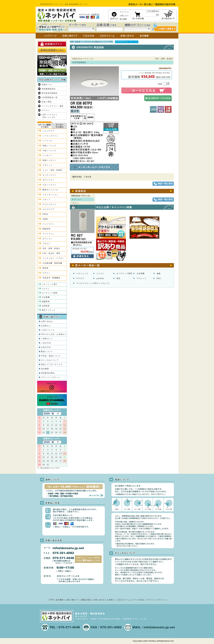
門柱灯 (45, 214)
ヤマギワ (80, 278)
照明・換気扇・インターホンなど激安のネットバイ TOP (92, 42)
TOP (52, 600)
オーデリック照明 (124, 273)
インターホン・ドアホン (53, 258)
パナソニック (82, 273)
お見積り (111, 600)
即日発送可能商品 (50, 93)
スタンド (46, 199)
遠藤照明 (46, 302)
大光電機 (141, 273)
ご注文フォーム (48, 330)
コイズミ (100, 273)
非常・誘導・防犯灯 (51, 248)
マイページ (124, 12)
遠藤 (159, 273)
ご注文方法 (46, 343)
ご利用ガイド (47, 339)
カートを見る (138, 600)
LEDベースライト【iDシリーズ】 (50, 116)
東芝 (118, 278)
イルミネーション (50, 195)
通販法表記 (86, 600)
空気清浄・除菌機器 (51, 278)
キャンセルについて (50, 360)
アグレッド (141, 278)
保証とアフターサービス (52, 364)
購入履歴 (123, 19)
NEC (159, 278)
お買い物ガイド (72, 600)
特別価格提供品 (49, 89)
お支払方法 (46, 347)
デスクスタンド (49, 204)
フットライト (48, 224)
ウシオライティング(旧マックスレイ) (93, 283)
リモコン (46, 244)
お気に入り (124, 16)
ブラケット (47, 165)
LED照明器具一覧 (50, 97)
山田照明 (46, 306)
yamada (100, 278)
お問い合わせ (47, 321)
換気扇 (45, 268)
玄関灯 (45, 219)
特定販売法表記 (48, 373)
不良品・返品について (51, 356)
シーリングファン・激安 (53, 106)
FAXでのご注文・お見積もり (54, 334)
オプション (47, 239)
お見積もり (46, 326)
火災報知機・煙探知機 (52, 263)
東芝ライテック (49, 310)
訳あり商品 (47, 102)
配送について (47, 352)
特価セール (47, 85)
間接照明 (46, 229)
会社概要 (45, 369)
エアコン (46, 110)
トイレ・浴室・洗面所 (52, 170)
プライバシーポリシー (51, 377)
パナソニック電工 (50, 284)
